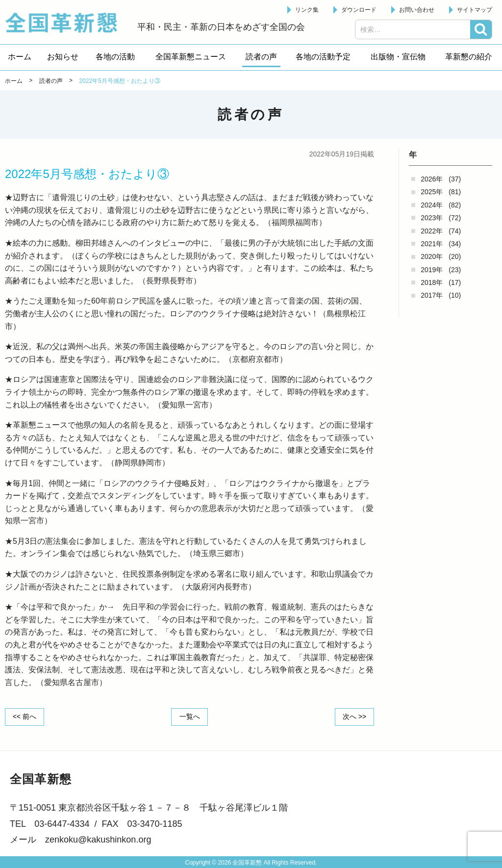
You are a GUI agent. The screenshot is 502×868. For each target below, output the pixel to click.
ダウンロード (359, 10)
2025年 (432, 192)
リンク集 (307, 10)
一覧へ (190, 716)
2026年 (432, 179)
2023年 (432, 218)
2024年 (432, 205)
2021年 (432, 244)
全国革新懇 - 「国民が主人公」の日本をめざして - (66, 23)
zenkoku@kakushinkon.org (98, 840)
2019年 (432, 270)
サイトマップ (475, 10)
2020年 (432, 256)
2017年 (432, 295)
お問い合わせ (417, 10)
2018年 (432, 282)
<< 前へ (25, 716)
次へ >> (354, 716)
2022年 (432, 231)
